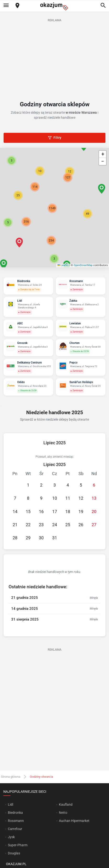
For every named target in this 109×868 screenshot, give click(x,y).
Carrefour (15, 829)
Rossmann (16, 821)
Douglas (14, 853)
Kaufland (66, 804)
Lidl (10, 804)
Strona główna (11, 777)
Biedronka (15, 813)
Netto (63, 813)
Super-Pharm (18, 845)
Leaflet (63, 265)
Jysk (11, 837)
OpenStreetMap (83, 265)
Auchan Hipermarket (74, 821)
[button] (88, 214)
